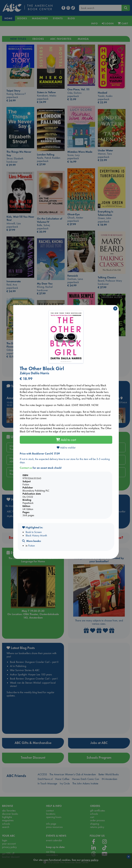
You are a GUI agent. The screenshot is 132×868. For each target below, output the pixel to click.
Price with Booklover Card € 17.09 (40, 454)
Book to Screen (34, 532)
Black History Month (36, 535)
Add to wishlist (66, 448)
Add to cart (66, 440)
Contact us (26, 468)
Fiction (32, 546)
